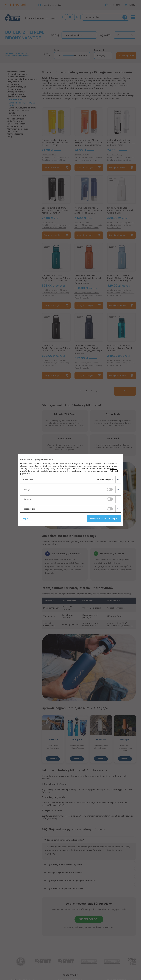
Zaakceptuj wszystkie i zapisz (104, 518)
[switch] (110, 489)
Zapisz (26, 518)
